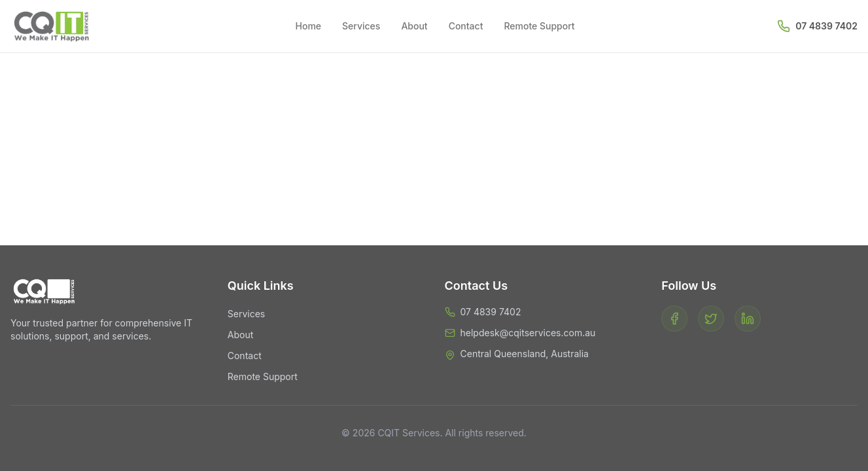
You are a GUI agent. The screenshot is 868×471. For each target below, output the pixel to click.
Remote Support (539, 26)
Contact (466, 26)
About (414, 26)
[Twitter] (711, 319)
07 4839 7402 (826, 26)
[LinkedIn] (748, 319)
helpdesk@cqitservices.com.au (528, 333)
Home (309, 26)
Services (361, 26)
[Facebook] (674, 319)
